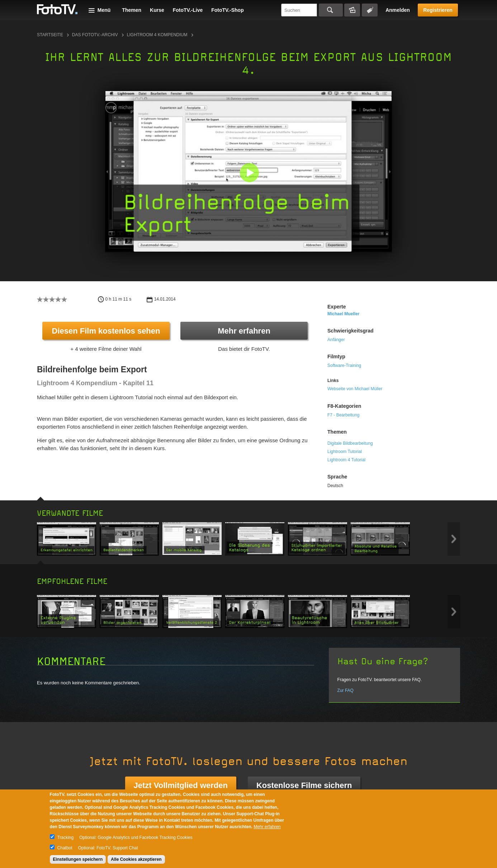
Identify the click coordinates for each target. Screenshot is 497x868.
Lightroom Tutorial (345, 452)
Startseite (50, 35)
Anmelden (398, 10)
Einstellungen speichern (78, 859)
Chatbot (65, 848)
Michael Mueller (343, 314)
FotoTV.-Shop (227, 10)
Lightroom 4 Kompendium (157, 35)
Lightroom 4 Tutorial (346, 460)
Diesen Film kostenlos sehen (106, 331)
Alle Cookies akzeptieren (136, 859)
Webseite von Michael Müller (355, 389)
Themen (132, 10)
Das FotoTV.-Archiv (95, 35)
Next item (454, 539)
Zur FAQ (345, 690)
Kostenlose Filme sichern (304, 785)
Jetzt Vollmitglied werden (181, 785)
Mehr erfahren (244, 331)
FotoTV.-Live (188, 10)
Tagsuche (370, 10)
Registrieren (438, 10)
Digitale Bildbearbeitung (350, 443)
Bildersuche (352, 10)
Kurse (157, 10)
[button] (250, 173)
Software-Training (344, 365)
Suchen (331, 10)
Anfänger (336, 340)
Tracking (66, 838)
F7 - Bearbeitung (343, 415)
